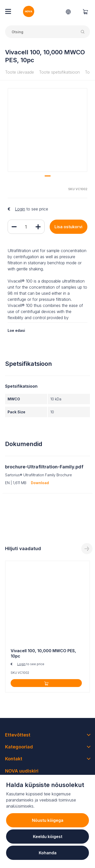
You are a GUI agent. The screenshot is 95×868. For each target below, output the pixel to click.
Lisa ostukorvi (68, 227)
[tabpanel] (48, 627)
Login (20, 209)
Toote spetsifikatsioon (59, 72)
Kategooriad (19, 747)
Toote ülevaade (20, 72)
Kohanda (48, 853)
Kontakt (14, 759)
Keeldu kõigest (48, 837)
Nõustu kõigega (48, 820)
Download (40, 483)
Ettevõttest (18, 735)
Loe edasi (16, 330)
